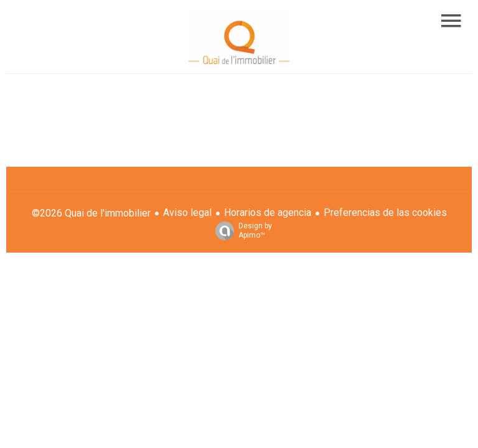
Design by (241, 231)
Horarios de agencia (268, 212)
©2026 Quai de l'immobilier (91, 213)
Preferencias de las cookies (385, 212)
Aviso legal (187, 212)
